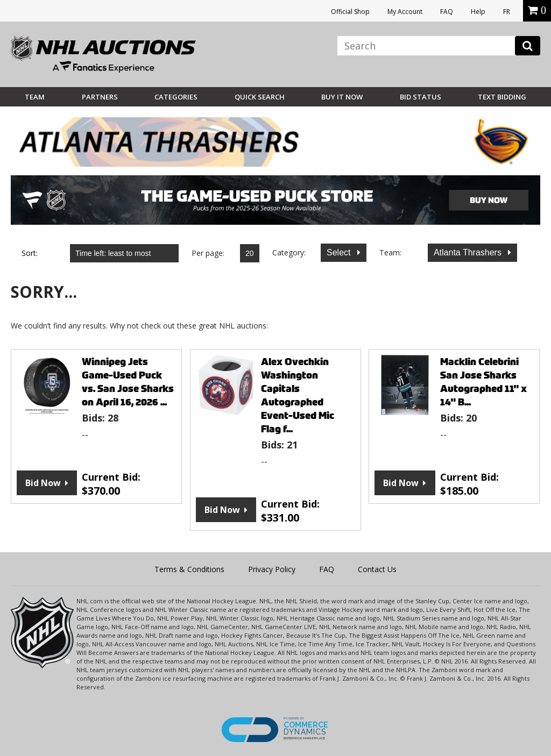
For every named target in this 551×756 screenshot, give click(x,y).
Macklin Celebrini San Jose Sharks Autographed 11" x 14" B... (483, 382)
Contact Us (377, 569)
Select (340, 252)
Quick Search (260, 97)
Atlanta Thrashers (469, 252)
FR (507, 12)
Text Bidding (502, 97)
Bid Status (421, 97)
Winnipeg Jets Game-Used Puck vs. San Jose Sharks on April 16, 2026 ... (128, 382)
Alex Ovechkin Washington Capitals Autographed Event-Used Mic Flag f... (298, 395)
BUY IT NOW (342, 97)
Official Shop (350, 12)
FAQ (447, 12)
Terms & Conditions (189, 569)
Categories (176, 97)
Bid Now (43, 483)
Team (35, 97)
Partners (100, 97)
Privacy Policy (272, 569)
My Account (405, 12)
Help (478, 12)
